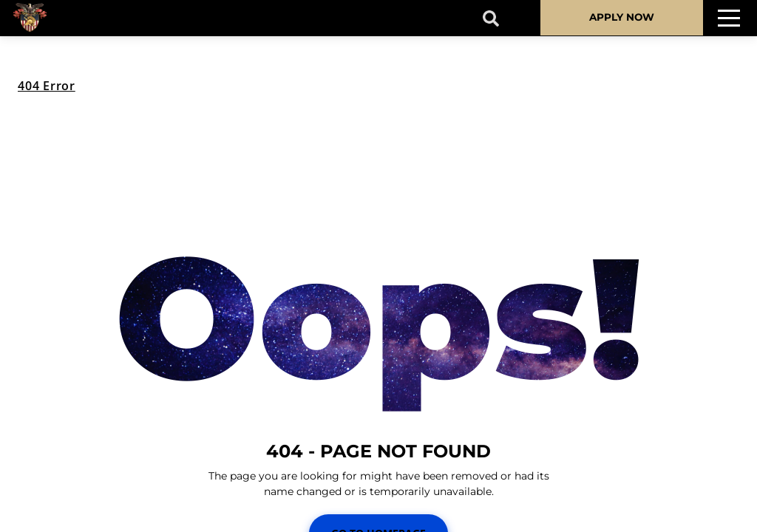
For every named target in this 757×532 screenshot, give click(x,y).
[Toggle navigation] (729, 18)
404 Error (47, 86)
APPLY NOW (622, 17)
